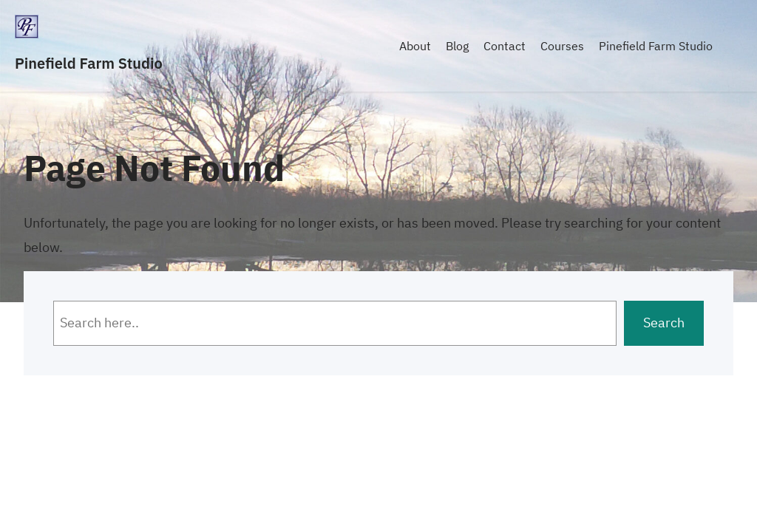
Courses (562, 46)
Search (664, 323)
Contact (505, 46)
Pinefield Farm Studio (89, 63)
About (415, 46)
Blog (457, 46)
